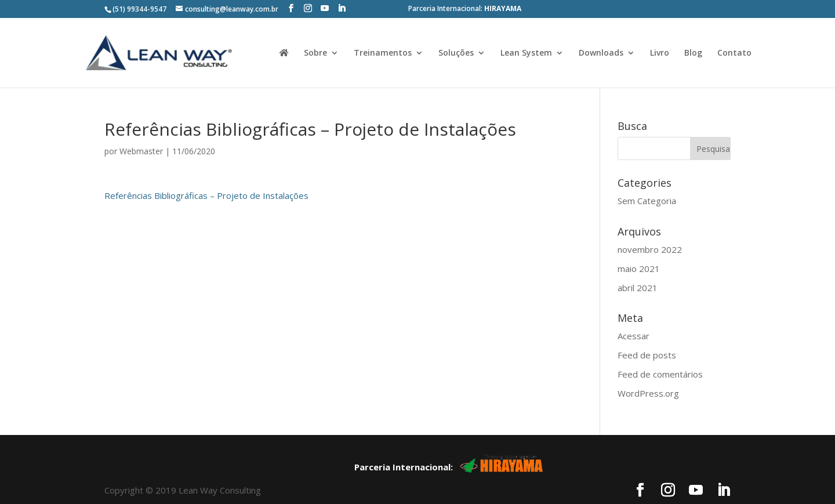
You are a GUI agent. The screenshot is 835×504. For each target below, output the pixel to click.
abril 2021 (638, 265)
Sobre (315, 53)
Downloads (601, 53)
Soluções (456, 53)
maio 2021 (639, 246)
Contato (734, 53)
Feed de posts (647, 332)
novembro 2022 (650, 227)
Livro (660, 53)
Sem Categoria (647, 178)
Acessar (633, 313)
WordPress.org (648, 371)
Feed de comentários (660, 351)
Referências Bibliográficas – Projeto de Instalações (206, 173)
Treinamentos (383, 53)
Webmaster (141, 128)
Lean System (526, 53)
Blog (693, 53)
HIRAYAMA (503, 8)
